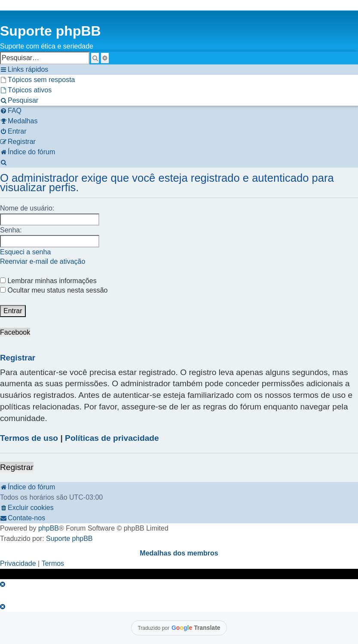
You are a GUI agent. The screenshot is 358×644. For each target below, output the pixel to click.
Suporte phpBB (69, 539)
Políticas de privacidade (112, 438)
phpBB (49, 528)
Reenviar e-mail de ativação (43, 261)
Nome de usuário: (27, 208)
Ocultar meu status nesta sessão (54, 290)
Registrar (17, 467)
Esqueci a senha (25, 252)
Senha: (11, 230)
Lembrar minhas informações (48, 281)
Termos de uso (29, 438)
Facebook (15, 332)
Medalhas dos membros (179, 553)
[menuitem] (38, 80)
